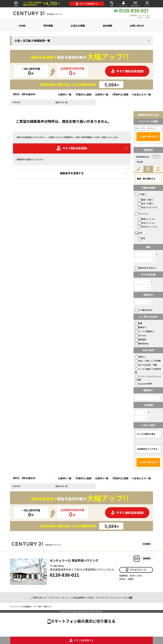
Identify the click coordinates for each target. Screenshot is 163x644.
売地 (142, 238)
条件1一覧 (65, 94)
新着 (139, 323)
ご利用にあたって (39, 598)
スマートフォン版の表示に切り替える (83, 621)
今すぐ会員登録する (87, 4)
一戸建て (141, 194)
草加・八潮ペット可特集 (148, 361)
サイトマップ (102, 598)
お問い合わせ (135, 4)
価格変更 (141, 339)
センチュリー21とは (122, 598)
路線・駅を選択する (146, 179)
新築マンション (147, 219)
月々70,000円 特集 (146, 365)
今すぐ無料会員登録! (127, 71)
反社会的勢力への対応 (83, 598)
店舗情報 (146, 558)
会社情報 (107, 26)
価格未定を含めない (146, 268)
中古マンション (147, 223)
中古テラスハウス (148, 207)
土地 (139, 233)
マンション (142, 214)
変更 (156, 156)
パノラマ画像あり (145, 331)
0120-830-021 (65, 575)
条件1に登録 (83, 94)
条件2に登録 (120, 94)
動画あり (141, 327)
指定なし (141, 357)
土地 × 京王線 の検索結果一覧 (32, 41)
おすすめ (141, 335)
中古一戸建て (146, 204)
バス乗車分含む (144, 310)
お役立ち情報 (78, 26)
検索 (112, 4)
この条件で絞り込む (148, 136)
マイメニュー (124, 4)
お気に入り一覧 (141, 94)
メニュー (147, 4)
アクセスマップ (136, 570)
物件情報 (48, 26)
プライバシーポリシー (60, 598)
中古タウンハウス (148, 227)
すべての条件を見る (146, 434)
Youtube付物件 (144, 384)
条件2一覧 (102, 94)
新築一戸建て (146, 200)
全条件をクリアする (147, 449)
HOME (16, 4)
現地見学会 (142, 344)
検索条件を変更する (72, 173)
